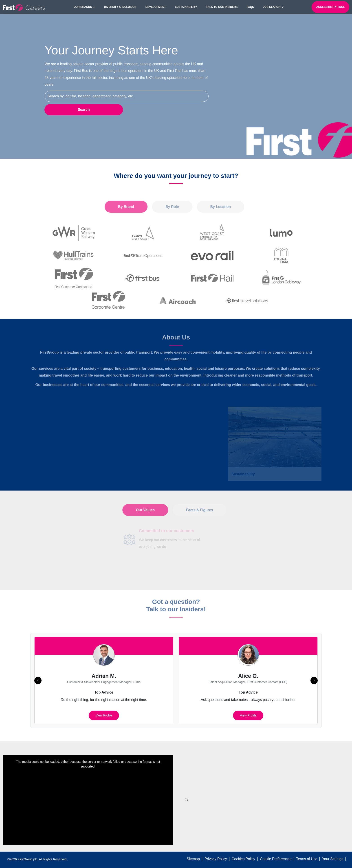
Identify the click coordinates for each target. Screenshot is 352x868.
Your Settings (333, 859)
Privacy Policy (216, 859)
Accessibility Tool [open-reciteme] (330, 7)
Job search (272, 7)
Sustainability (186, 7)
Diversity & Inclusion (120, 7)
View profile (104, 715)
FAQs (250, 7)
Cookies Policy (243, 859)
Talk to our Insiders (222, 7)
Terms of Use (307, 859)
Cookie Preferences (276, 859)
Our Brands (83, 7)
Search (84, 110)
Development (156, 7)
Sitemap (193, 859)
